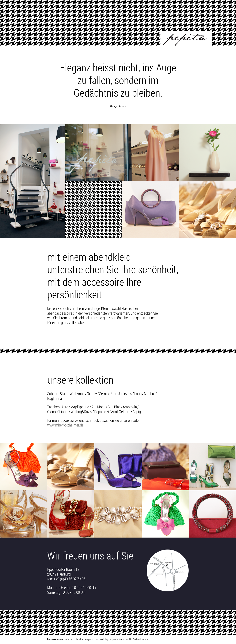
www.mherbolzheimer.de (65, 425)
